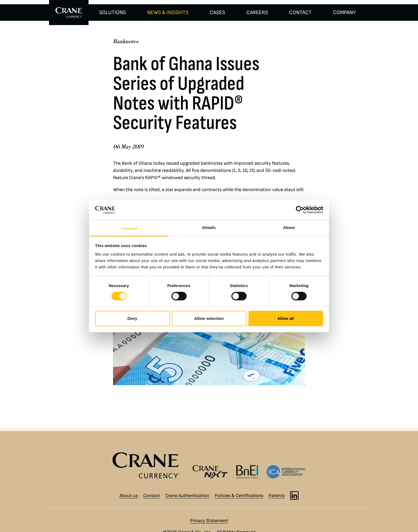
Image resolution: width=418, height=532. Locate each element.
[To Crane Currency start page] (69, 13)
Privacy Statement (209, 521)
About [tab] (289, 227)
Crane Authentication (187, 496)
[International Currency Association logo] (286, 472)
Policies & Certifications (239, 496)
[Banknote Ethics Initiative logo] (247, 472)
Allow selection (209, 318)
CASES (217, 13)
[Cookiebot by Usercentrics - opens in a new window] (300, 210)
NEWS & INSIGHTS (168, 13)
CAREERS (257, 13)
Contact (152, 496)
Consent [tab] (129, 228)
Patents (277, 496)
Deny (132, 318)
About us (129, 496)
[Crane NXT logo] (210, 472)
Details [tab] (209, 227)
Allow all (286, 318)
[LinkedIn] (294, 495)
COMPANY (344, 13)
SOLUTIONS (112, 13)
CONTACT (300, 13)
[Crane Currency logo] (148, 465)
